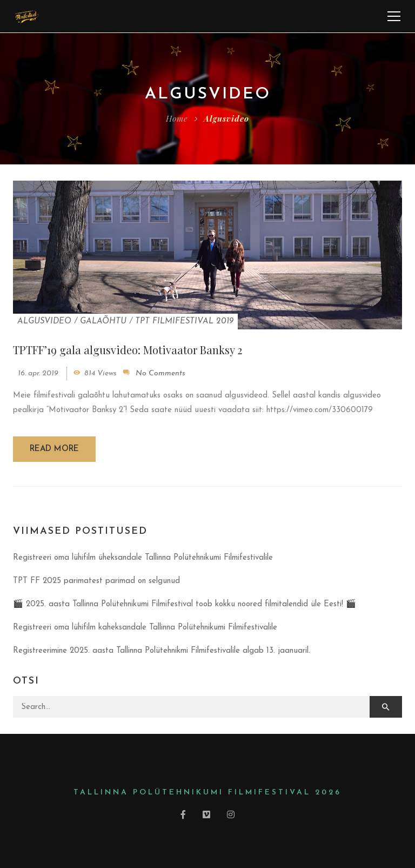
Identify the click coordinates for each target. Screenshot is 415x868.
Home (177, 118)
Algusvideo (44, 322)
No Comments (160, 373)
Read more (54, 449)
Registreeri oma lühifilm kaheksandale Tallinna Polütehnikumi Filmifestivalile (145, 628)
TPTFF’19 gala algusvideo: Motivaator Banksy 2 (128, 350)
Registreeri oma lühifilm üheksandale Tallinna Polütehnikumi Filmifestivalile (143, 558)
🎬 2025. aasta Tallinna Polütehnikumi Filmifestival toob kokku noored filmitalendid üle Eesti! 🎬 (185, 604)
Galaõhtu (103, 322)
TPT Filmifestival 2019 (184, 322)
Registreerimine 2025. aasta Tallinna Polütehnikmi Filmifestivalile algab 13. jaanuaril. (162, 651)
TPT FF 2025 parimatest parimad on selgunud (96, 581)
